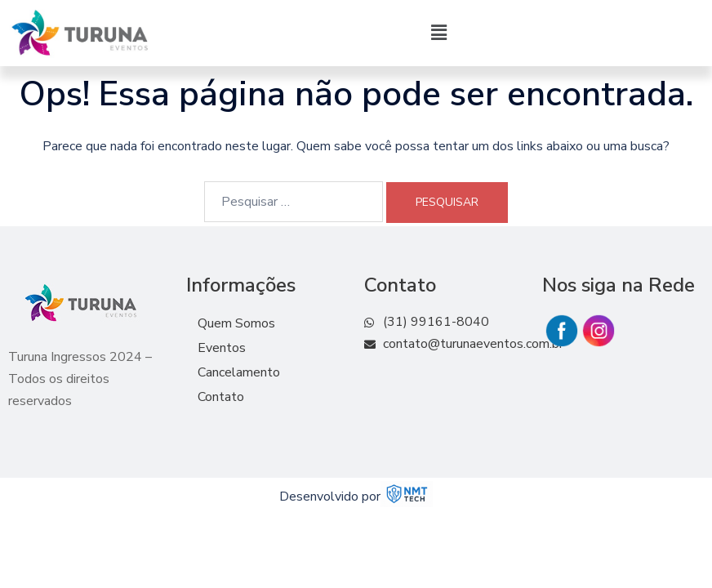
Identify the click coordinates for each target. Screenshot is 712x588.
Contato (221, 397)
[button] (439, 33)
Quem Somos (236, 323)
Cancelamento (239, 372)
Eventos (222, 348)
